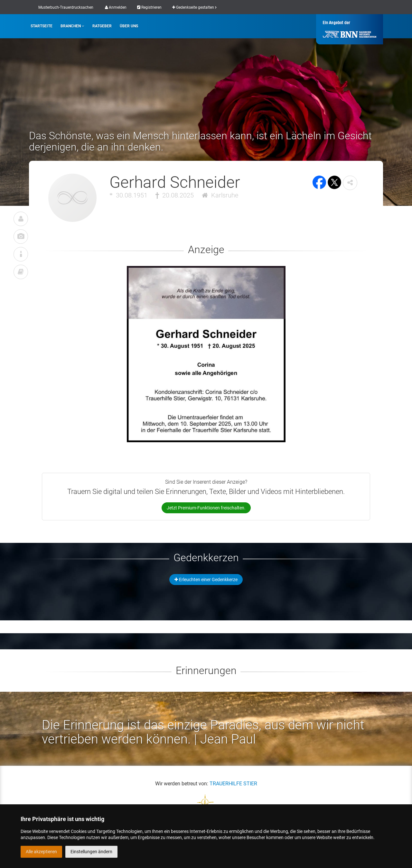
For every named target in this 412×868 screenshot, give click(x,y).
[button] (350, 183)
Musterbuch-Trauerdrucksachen (66, 7)
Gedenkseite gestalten (194, 7)
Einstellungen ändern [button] (91, 852)
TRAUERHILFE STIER (233, 784)
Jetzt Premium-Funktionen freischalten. (206, 508)
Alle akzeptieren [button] (41, 852)
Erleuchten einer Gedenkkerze (206, 580)
